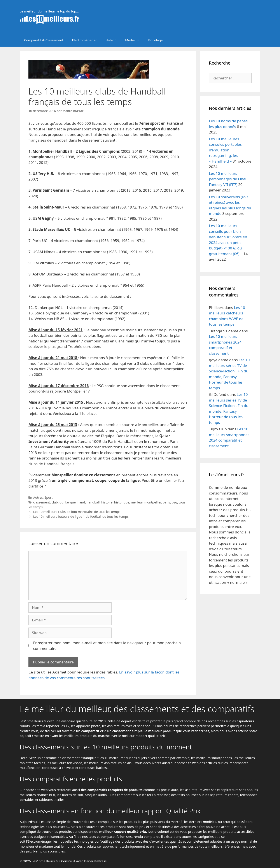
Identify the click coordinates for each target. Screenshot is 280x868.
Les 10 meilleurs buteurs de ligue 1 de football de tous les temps (81, 516)
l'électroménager (39, 841)
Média (135, 40)
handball (93, 502)
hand (81, 502)
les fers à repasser (45, 726)
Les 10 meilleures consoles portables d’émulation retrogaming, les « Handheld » (225, 150)
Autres (38, 497)
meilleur (137, 502)
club (55, 502)
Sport (48, 497)
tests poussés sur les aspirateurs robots (208, 795)
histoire (107, 502)
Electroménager (84, 40)
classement (42, 502)
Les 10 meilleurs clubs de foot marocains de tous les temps (77, 512)
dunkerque (68, 502)
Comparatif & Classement (44, 40)
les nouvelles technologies (74, 841)
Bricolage (156, 40)
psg (174, 502)
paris (166, 502)
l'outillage (107, 841)
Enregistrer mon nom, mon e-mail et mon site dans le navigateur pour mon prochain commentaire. (107, 646)
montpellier (153, 502)
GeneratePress (95, 861)
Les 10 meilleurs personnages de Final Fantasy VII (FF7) (228, 179)
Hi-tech (111, 40)
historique (122, 502)
